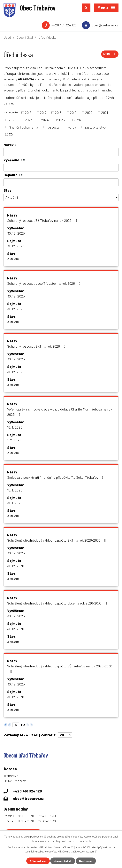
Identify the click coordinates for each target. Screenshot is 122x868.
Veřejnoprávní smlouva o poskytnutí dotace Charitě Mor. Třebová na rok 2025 (60, 412)
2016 (28, 112)
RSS (110, 54)
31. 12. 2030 (16, 566)
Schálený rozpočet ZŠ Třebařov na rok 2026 (43, 220)
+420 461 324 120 (64, 25)
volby (72, 127)
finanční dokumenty (23, 127)
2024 (45, 120)
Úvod (7, 37)
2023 (29, 120)
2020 (89, 112)
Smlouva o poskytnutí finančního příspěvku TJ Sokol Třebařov (56, 477)
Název (9, 145)
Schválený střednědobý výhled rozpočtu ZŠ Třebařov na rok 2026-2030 (60, 669)
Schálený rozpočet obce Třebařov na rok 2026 (45, 283)
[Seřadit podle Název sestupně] (16, 146)
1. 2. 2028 (14, 440)
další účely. (85, 841)
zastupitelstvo (95, 127)
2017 (43, 112)
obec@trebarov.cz (105, 25)
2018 (58, 112)
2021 (105, 112)
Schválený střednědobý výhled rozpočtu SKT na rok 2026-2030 (57, 540)
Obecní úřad (25, 37)
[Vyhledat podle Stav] (61, 197)
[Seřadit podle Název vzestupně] (16, 144)
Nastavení (86, 861)
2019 (73, 112)
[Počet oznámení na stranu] (65, 735)
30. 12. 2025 (16, 233)
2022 (13, 120)
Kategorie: (11, 112)
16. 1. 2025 (15, 427)
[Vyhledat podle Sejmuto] (61, 182)
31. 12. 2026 (16, 246)
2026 (77, 120)
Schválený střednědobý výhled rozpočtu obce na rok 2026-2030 (58, 603)
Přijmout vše (38, 861)
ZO (11, 134)
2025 (61, 120)
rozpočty (53, 127)
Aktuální (13, 259)
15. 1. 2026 (15, 490)
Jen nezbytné (63, 861)
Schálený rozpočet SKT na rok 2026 (37, 346)
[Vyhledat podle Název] (61, 152)
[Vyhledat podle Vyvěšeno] (61, 168)
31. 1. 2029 (15, 503)
